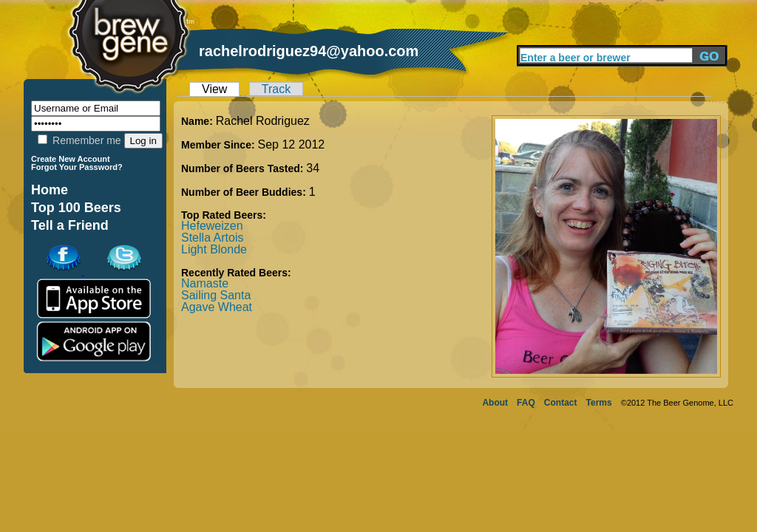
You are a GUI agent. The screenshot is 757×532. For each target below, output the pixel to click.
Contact (561, 403)
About (495, 403)
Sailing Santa (216, 295)
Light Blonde (214, 249)
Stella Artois (212, 238)
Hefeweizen (212, 226)
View (214, 89)
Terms (599, 403)
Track (276, 89)
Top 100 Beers (76, 208)
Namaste (205, 283)
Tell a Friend (70, 225)
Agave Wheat (217, 307)
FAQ (526, 403)
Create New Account (71, 159)
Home (50, 190)
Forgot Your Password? (77, 167)
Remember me (79, 140)
